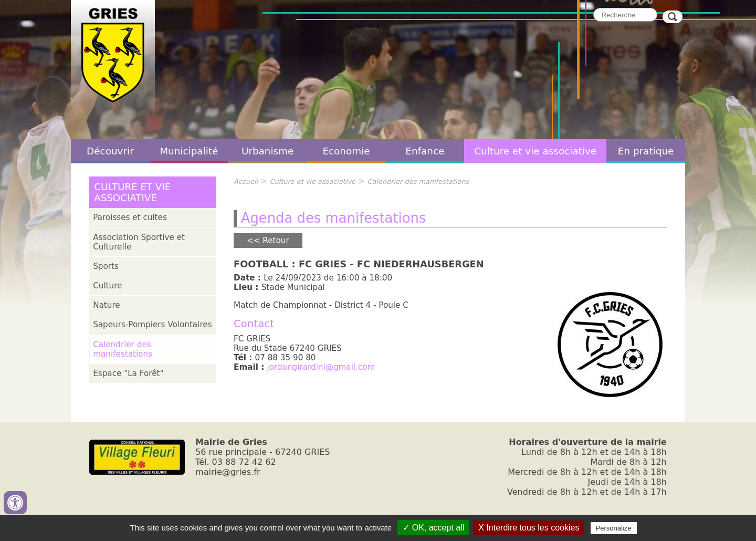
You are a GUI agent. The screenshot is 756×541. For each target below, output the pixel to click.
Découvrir (110, 151)
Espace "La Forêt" (128, 373)
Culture (107, 286)
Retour (276, 241)
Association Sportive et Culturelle (139, 242)
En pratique (646, 151)
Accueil (246, 181)
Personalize (614, 528)
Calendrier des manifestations (123, 349)
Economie (346, 151)
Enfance (425, 151)
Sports (106, 266)
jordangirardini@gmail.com (321, 367)
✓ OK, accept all (433, 528)
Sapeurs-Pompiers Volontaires (152, 325)
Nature (107, 305)
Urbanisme (268, 151)
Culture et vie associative (535, 151)
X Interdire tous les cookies (529, 528)
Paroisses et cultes (130, 217)
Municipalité (189, 151)
